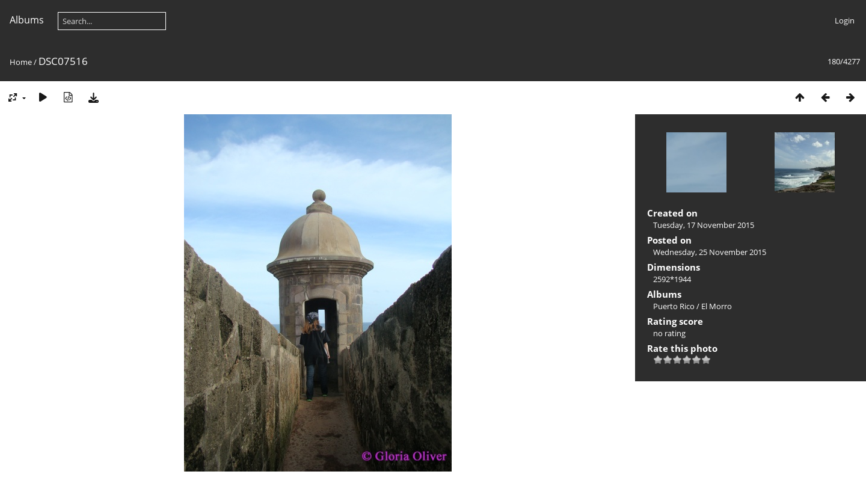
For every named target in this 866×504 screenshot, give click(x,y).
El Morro (717, 306)
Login (845, 20)
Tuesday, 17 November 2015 (704, 225)
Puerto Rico (674, 306)
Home (21, 62)
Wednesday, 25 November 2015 (710, 252)
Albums (27, 20)
